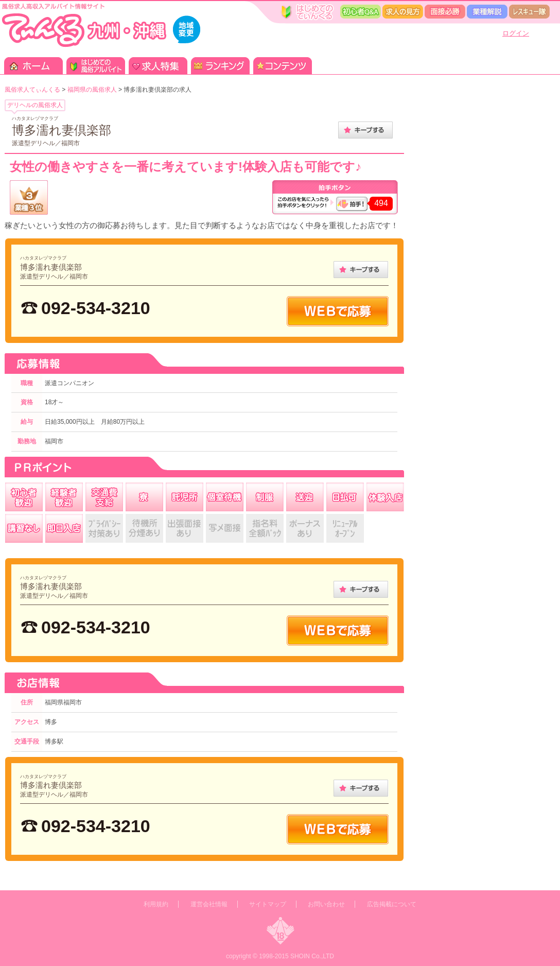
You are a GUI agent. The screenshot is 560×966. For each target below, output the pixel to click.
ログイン (516, 33)
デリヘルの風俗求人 (35, 105)
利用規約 (156, 904)
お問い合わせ (326, 904)
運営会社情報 (209, 904)
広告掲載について (392, 904)
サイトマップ (268, 904)
